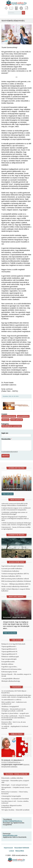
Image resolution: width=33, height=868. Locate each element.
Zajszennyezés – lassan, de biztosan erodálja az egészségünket (16, 528)
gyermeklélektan (23, 416)
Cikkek (11, 8)
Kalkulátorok (17, 8)
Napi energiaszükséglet (9, 659)
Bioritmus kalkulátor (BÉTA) (11, 576)
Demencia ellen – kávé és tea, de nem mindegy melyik (14, 723)
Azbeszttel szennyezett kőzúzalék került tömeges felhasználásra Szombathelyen (15, 504)
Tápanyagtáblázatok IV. (9, 654)
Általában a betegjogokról (10, 706)
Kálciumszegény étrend (9, 672)
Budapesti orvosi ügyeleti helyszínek (13, 644)
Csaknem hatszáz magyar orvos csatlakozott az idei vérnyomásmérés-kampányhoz (16, 509)
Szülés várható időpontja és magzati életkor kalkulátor (16, 590)
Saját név (5, 433)
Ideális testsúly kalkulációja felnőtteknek (15, 586)
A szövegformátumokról (10, 452)
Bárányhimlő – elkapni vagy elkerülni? (15, 617)
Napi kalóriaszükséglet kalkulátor (13, 566)
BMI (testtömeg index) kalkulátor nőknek (15, 579)
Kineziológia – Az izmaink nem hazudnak (15, 799)
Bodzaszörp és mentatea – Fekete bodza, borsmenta (15, 793)
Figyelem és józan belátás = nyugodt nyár (15, 713)
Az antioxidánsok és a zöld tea (11, 700)
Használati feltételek (22, 848)
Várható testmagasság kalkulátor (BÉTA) (15, 574)
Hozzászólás (6, 439)
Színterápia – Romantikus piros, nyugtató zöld (15, 781)
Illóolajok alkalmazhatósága (11, 681)
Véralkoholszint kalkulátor (10, 571)
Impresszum (8, 848)
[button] (16, 34)
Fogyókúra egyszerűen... (9, 667)
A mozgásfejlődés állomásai (10, 679)
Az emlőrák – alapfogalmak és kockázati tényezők (15, 727)
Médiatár (22, 8)
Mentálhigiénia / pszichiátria (12, 426)
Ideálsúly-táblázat (7, 664)
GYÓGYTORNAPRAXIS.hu (11, 762)
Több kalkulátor (8, 494)
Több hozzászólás (10, 633)
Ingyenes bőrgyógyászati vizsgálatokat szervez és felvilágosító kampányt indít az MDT (15, 518)
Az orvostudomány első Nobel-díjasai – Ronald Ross (14, 692)
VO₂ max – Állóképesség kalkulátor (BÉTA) (16, 584)
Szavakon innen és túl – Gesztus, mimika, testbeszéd (15, 802)
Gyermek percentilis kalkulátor (12, 489)
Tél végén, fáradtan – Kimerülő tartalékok (15, 810)
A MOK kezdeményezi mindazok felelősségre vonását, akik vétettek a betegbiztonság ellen (16, 524)
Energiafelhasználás (8, 662)
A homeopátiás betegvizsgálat (11, 796)
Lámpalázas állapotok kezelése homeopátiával (12, 806)
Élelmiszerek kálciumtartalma (11, 669)
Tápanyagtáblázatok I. (9, 646)
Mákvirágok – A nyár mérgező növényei (15, 785)
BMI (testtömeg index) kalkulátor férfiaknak (16, 581)
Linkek (12, 851)
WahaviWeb (20, 851)
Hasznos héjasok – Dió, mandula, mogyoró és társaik (16, 675)
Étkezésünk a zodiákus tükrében (12, 778)
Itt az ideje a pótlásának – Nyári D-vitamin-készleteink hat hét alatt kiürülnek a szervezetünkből (16, 718)
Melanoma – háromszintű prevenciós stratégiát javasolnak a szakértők (14, 710)
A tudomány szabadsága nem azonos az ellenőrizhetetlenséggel (14, 513)
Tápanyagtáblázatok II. (9, 649)
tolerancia (5, 420)
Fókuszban (6, 8)
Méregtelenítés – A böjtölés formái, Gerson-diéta (16, 788)
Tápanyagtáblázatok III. (10, 651)
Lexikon (27, 8)
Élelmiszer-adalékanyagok (10, 657)
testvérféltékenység (9, 416)
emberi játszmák (17, 420)
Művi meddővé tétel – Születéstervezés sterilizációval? (14, 703)
